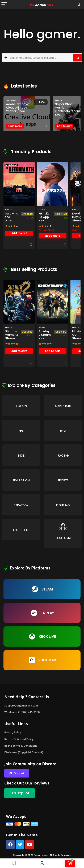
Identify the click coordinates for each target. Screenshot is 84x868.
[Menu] (4, 5)
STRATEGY (21, 505)
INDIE (21, 456)
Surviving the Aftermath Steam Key (12, 222)
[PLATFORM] (63, 527)
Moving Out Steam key (77, 336)
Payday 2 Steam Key (45, 335)
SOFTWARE (11, 100)
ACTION (21, 406)
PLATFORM (63, 538)
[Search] (79, 5)
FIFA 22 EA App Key (44, 217)
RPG (63, 431)
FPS (21, 431)
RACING (63, 456)
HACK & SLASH (21, 530)
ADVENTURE (63, 406)
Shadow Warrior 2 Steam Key (12, 336)
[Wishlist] (14, 863)
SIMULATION (21, 480)
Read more (15, 126)
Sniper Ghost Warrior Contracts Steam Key (68, 109)
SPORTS (63, 480)
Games (58, 100)
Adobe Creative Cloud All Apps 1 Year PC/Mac (18, 108)
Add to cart (64, 126)
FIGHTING (63, 505)
